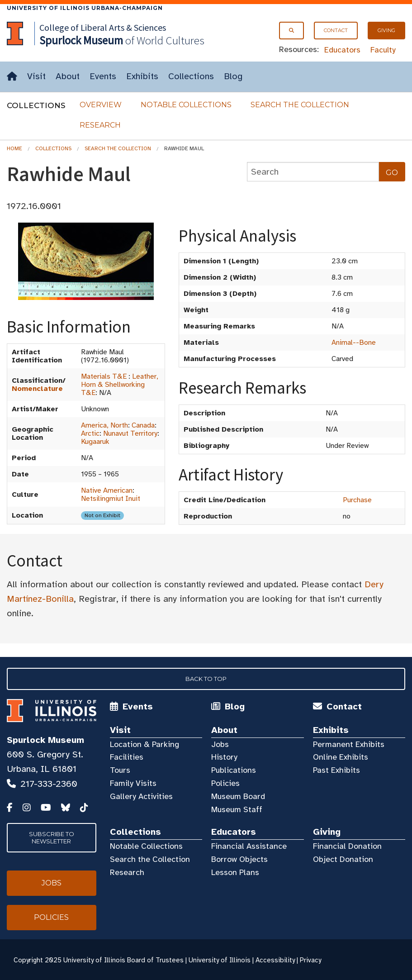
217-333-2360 (49, 784)
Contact (336, 30)
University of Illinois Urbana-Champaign (85, 8)
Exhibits (142, 76)
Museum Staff (237, 809)
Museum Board (238, 796)
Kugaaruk (95, 442)
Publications (234, 770)
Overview (101, 105)
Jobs (220, 744)
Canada (143, 425)
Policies (225, 783)
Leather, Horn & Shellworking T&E (120, 385)
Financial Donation (347, 846)
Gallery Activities (141, 796)
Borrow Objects (239, 859)
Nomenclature (37, 389)
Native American (107, 490)
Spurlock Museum (45, 740)
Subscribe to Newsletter (52, 837)
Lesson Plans (235, 872)
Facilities (127, 757)
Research (100, 125)
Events (103, 76)
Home (14, 148)
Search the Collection (300, 105)
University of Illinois (220, 960)
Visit (36, 76)
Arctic (90, 433)
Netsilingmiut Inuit (111, 499)
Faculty (383, 50)
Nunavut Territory (130, 433)
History (224, 757)
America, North (104, 425)
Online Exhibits (341, 757)
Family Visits (133, 783)
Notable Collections (186, 105)
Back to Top (206, 679)
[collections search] (313, 172)
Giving (386, 30)
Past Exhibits (336, 770)
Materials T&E (104, 376)
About (68, 76)
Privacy (310, 960)
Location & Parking (144, 744)
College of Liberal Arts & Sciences (103, 27)
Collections (191, 76)
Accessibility (275, 960)
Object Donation (343, 859)
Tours (120, 770)
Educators (342, 50)
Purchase (357, 500)
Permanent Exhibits (349, 744)
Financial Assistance (249, 846)
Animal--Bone (354, 343)
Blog (233, 76)
